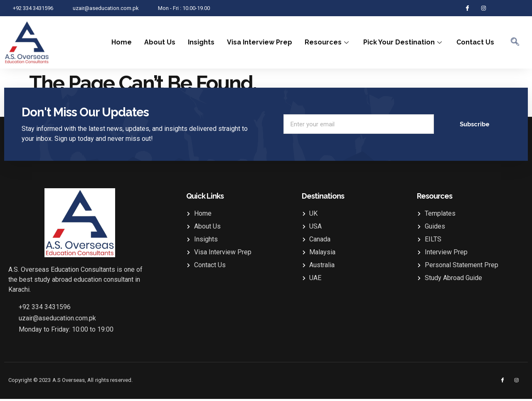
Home (122, 42)
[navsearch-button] (515, 42)
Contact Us (475, 42)
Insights (201, 42)
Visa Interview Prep (260, 42)
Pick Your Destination (404, 42)
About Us (160, 42)
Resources (328, 42)
